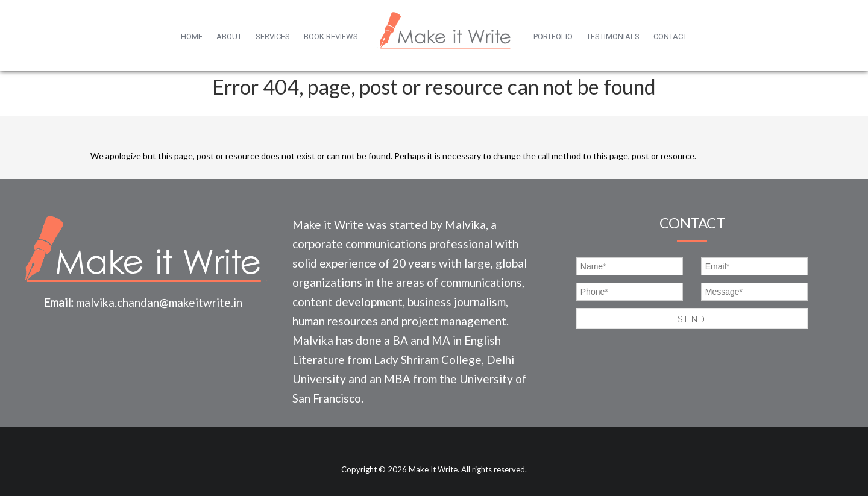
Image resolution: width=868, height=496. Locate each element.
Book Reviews (331, 36)
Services (273, 36)
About (229, 36)
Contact (670, 36)
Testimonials (613, 36)
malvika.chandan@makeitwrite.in (159, 302)
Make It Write (433, 469)
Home (192, 36)
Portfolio (553, 36)
